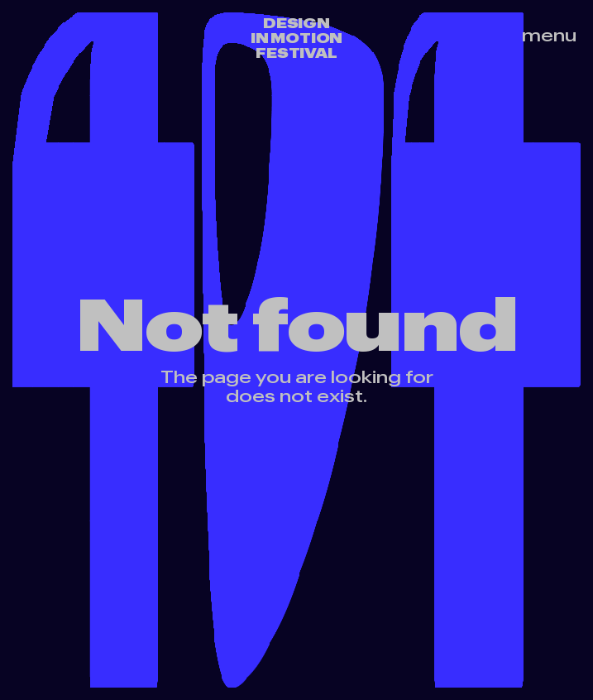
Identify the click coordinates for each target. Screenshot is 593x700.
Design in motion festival (297, 38)
